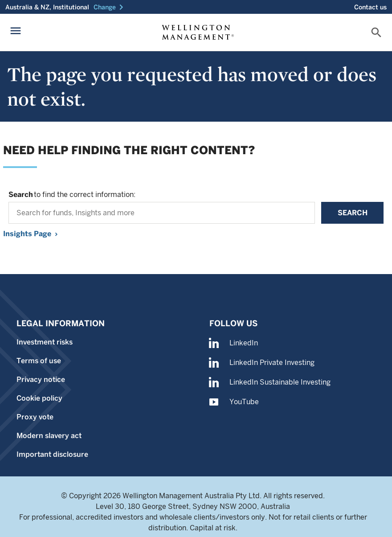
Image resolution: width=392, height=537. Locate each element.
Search (353, 213)
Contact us (370, 7)
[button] (110, 7)
